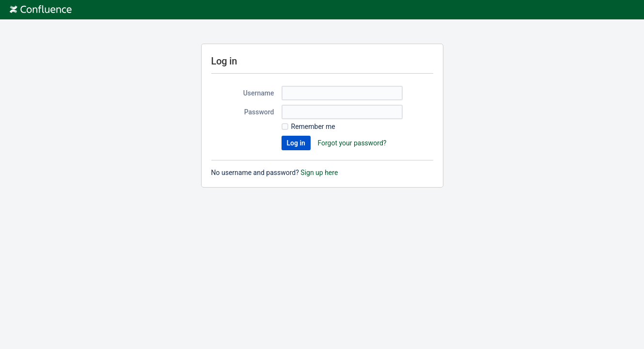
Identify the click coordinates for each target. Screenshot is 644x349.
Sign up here (319, 173)
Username (259, 93)
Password (259, 112)
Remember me (313, 127)
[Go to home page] (41, 10)
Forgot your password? (352, 143)
